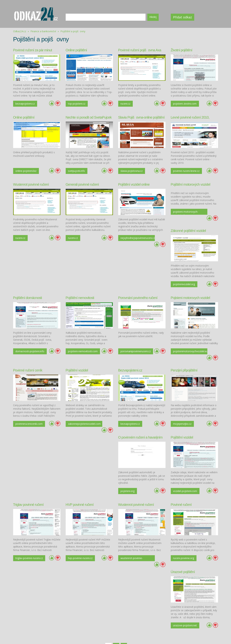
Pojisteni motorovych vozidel (190, 289)
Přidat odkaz (184, 17)
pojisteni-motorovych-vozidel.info (186, 210)
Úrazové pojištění (130, 487)
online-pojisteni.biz (26, 170)
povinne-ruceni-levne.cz (182, 170)
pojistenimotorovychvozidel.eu (188, 342)
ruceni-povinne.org (79, 541)
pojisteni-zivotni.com (185, 103)
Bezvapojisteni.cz (130, 355)
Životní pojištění (182, 50)
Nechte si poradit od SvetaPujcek (89, 116)
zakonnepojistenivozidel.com (82, 408)
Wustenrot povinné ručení (31, 182)
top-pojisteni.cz (77, 103)
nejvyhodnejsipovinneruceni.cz (135, 236)
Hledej (153, 17)
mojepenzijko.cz (182, 408)
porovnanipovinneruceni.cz (135, 342)
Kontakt (148, 634)
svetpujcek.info (77, 170)
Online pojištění (76, 50)
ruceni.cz (126, 103)
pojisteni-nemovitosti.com (78, 343)
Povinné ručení (76, 487)
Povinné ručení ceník (28, 355)
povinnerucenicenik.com (29, 408)
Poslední (142, 560)
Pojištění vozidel (77, 355)
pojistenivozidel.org (184, 276)
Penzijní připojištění (184, 355)
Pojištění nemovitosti (80, 289)
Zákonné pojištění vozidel (188, 222)
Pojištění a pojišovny (73, 31)
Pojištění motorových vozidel (190, 182)
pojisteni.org (23, 474)
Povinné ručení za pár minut (33, 50)
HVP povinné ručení (185, 421)
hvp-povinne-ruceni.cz (185, 474)
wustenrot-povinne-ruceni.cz (27, 541)
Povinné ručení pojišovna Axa (140, 50)
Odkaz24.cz (20, 31)
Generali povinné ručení (82, 182)
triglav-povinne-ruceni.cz (129, 475)
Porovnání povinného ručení (138, 289)
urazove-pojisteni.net (133, 541)
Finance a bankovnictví (44, 31)
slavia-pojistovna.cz (132, 170)
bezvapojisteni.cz (25, 103)
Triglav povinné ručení (133, 421)
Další (133, 560)
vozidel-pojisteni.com (80, 474)
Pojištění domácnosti (28, 289)
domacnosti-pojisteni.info (23, 343)
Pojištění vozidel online (134, 182)
